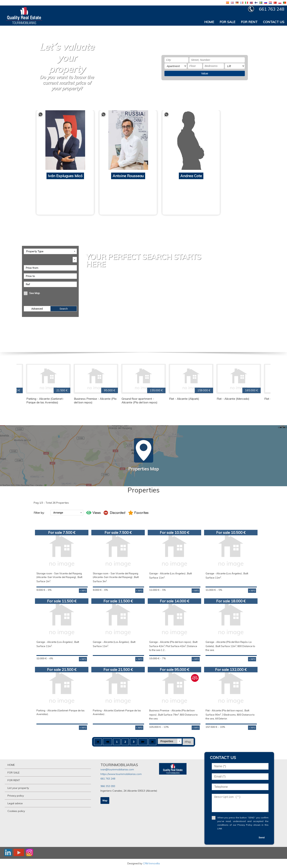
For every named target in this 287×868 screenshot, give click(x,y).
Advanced (37, 309)
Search (64, 309)
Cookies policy (16, 811)
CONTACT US (274, 22)
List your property (18, 788)
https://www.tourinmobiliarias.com (121, 774)
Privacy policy (16, 796)
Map (105, 800)
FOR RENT (249, 22)
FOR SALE (228, 22)
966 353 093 (108, 786)
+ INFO (83, 591)
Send (262, 837)
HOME (209, 22)
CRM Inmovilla (151, 863)
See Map (35, 293)
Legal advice (15, 803)
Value (205, 73)
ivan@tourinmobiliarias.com (117, 769)
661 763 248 (108, 779)
